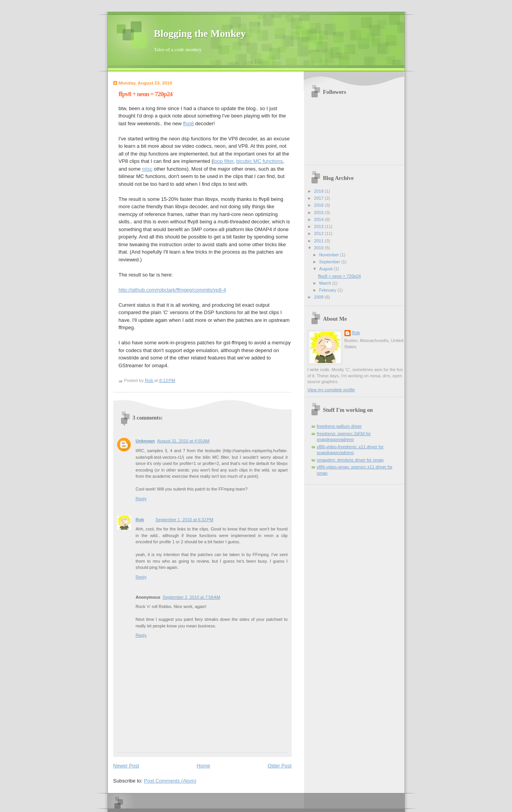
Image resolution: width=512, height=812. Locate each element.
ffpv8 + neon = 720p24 (339, 276)
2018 (320, 191)
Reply (141, 499)
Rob (140, 520)
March (326, 283)
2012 (320, 233)
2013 (320, 226)
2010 (320, 248)
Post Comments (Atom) (170, 781)
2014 (320, 219)
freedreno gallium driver (339, 426)
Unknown (145, 441)
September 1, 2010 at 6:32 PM (184, 520)
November (330, 255)
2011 (320, 241)
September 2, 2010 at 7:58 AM (191, 597)
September (330, 262)
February (328, 290)
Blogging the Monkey (200, 34)
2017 (320, 198)
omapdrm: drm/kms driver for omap (350, 460)
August (326, 269)
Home (203, 766)
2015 (320, 213)
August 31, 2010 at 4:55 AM (183, 441)
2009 (320, 297)
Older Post (279, 766)
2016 (320, 205)
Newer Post (126, 766)
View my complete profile (331, 390)
